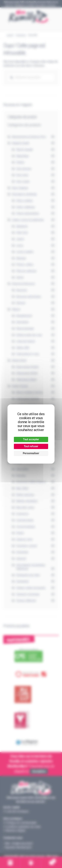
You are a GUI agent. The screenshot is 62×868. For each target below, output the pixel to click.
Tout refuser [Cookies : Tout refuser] (31, 446)
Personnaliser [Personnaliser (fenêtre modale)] (31, 453)
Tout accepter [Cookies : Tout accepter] (31, 439)
